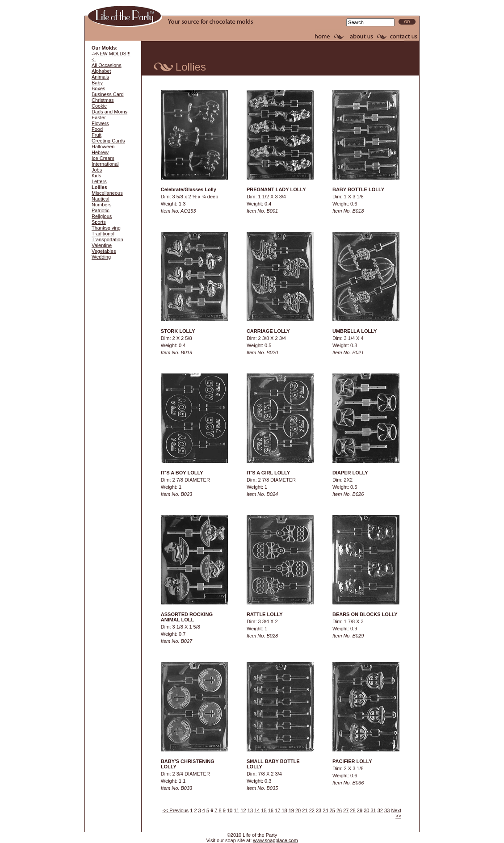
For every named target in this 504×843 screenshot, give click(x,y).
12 (244, 810)
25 (332, 810)
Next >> (396, 813)
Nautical (101, 199)
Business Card (108, 94)
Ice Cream (103, 158)
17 (277, 810)
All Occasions (107, 65)
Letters (99, 181)
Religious (102, 216)
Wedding (101, 257)
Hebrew (100, 152)
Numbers (102, 205)
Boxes (99, 88)
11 (236, 810)
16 (271, 810)
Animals (100, 77)
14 (257, 810)
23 (319, 810)
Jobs (97, 170)
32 (380, 810)
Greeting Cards (108, 141)
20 (298, 810)
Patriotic (101, 210)
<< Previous (175, 810)
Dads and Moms (109, 112)
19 (291, 810)
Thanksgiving (106, 228)
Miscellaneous (107, 193)
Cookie (99, 106)
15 (264, 810)
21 (305, 810)
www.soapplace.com (275, 840)
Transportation (107, 239)
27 (346, 810)
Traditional (103, 234)
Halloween (103, 147)
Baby (97, 83)
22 (312, 810)
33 (387, 810)
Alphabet (101, 71)
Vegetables (104, 251)
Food (97, 129)
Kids (96, 176)
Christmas (103, 100)
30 (366, 810)
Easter (99, 117)
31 (373, 810)
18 (284, 810)
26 (339, 810)
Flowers (100, 123)
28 (353, 810)
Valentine (102, 245)
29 (360, 810)
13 (250, 810)
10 (230, 810)
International (105, 164)
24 (325, 810)
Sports (99, 222)
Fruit (97, 135)
